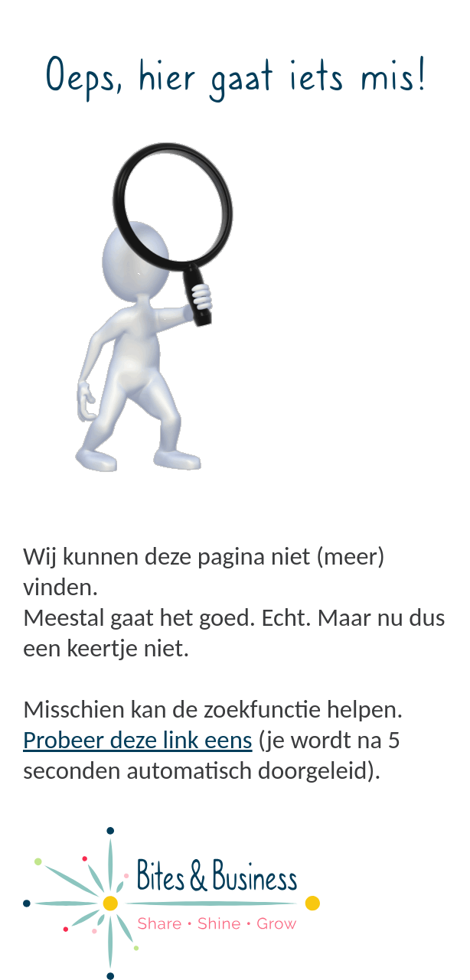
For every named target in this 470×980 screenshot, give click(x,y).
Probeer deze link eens (138, 740)
